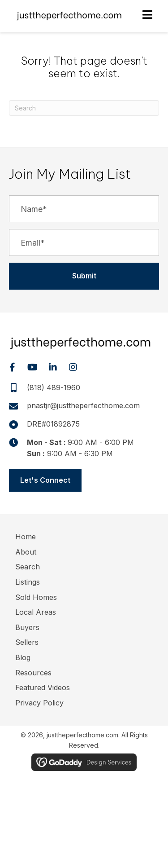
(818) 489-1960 (54, 388)
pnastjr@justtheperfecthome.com (83, 405)
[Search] (84, 108)
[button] (84, 276)
